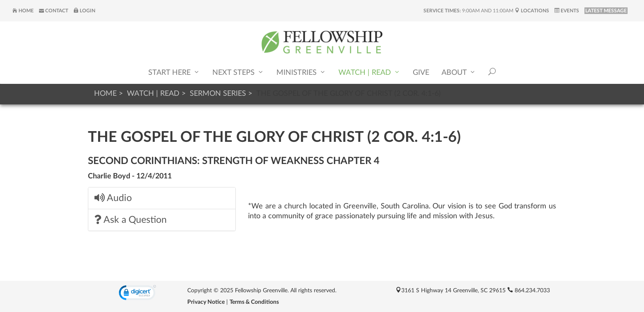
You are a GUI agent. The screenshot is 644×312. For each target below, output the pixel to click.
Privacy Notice (206, 302)
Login (84, 11)
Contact (54, 11)
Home (23, 11)
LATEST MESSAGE (606, 11)
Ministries (301, 72)
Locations (532, 11)
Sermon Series (218, 94)
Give (421, 73)
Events (567, 11)
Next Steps (238, 72)
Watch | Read (369, 72)
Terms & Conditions (254, 302)
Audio (113, 198)
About (459, 72)
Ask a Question (131, 220)
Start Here (174, 72)
